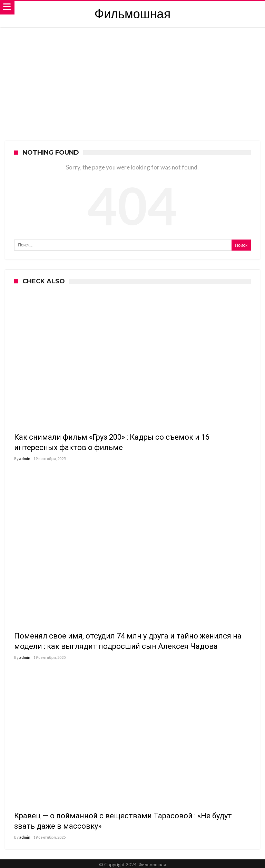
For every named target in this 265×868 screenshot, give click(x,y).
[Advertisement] (132, 79)
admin (25, 459)
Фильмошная (132, 14)
